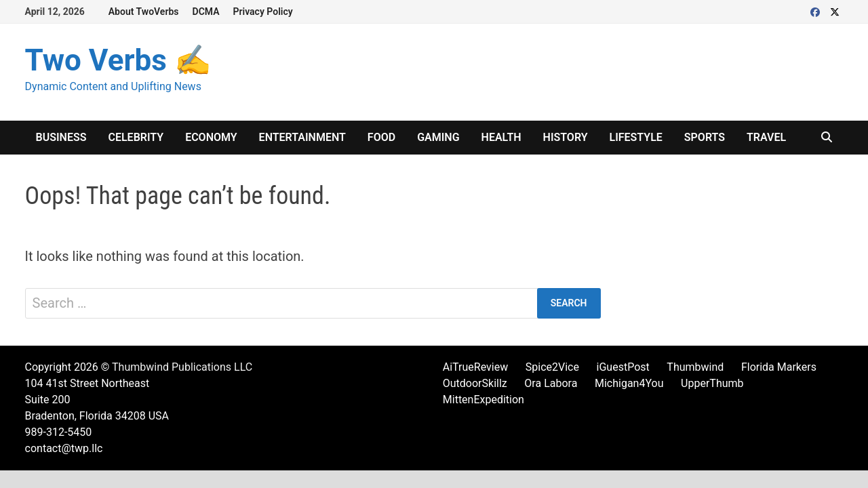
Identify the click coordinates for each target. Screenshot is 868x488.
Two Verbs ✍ (118, 60)
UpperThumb (712, 383)
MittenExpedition (484, 400)
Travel (766, 137)
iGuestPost (623, 367)
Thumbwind (695, 367)
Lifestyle (636, 137)
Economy (211, 137)
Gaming (438, 137)
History (566, 137)
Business (61, 137)
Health (501, 137)
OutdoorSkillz (475, 383)
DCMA (206, 12)
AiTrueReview (475, 367)
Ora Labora (551, 383)
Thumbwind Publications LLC (182, 367)
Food (381, 137)
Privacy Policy (263, 12)
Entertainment (302, 137)
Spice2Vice (552, 367)
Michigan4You (629, 383)
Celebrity (136, 137)
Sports (705, 137)
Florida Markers (779, 367)
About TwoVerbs (144, 12)
